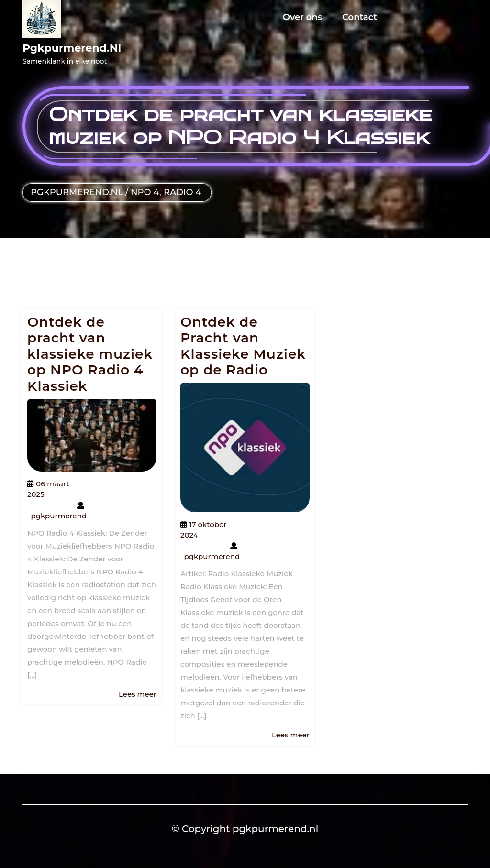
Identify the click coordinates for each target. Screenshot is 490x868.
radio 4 (183, 192)
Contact (360, 17)
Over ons (302, 17)
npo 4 (145, 192)
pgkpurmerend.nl (72, 48)
